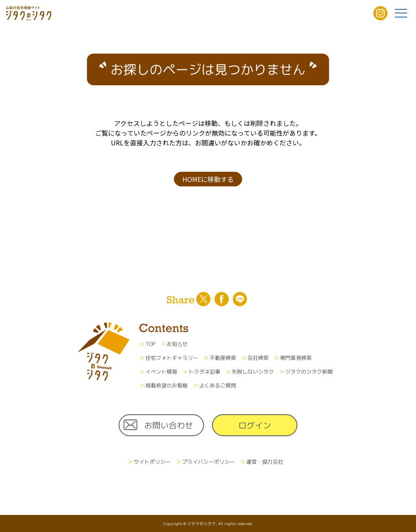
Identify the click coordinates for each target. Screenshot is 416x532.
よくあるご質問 (218, 385)
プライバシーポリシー (208, 462)
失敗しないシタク (253, 372)
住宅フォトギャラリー (172, 358)
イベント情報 (161, 372)
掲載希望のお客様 (167, 385)
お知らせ (177, 344)
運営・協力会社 (265, 462)
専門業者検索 (296, 358)
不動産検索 (223, 358)
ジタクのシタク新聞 (309, 372)
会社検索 (258, 358)
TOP (150, 344)
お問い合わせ (169, 425)
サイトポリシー (152, 462)
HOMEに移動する (208, 179)
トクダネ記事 (204, 372)
